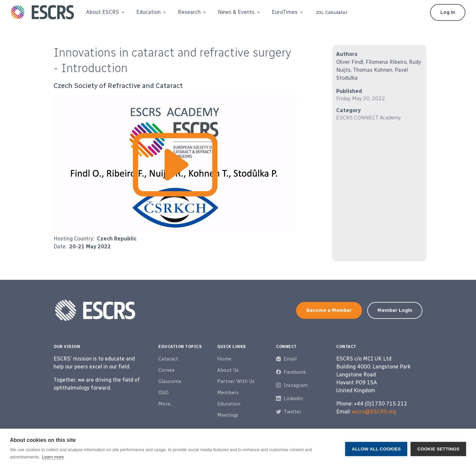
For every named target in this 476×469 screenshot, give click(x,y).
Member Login (395, 310)
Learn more (53, 457)
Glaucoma (170, 381)
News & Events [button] (236, 12)
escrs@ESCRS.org (374, 412)
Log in (448, 12)
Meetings (228, 415)
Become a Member (329, 310)
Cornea (166, 370)
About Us (228, 370)
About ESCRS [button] (102, 12)
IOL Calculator (332, 12)
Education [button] (148, 12)
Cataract (168, 359)
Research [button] (189, 12)
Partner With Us (236, 381)
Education (229, 404)
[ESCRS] (42, 12)
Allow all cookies (376, 449)
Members (228, 393)
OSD (163, 393)
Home (224, 359)
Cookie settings (438, 449)
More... (166, 404)
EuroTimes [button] (285, 12)
